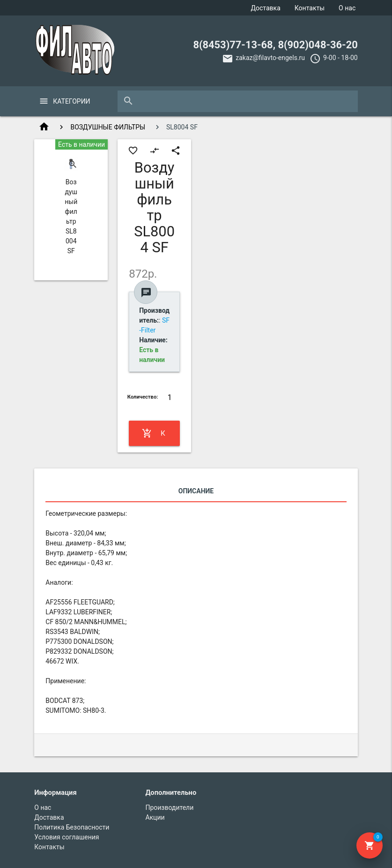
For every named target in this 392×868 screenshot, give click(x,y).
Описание (196, 491)
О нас (347, 8)
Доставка (266, 8)
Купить (154, 433)
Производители (169, 808)
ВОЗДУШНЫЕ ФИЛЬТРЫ (108, 127)
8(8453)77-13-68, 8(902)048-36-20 (275, 45)
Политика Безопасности (72, 827)
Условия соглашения (67, 837)
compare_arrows (155, 151)
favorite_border (133, 151)
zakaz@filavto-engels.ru (270, 58)
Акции (155, 817)
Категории (71, 101)
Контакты (310, 8)
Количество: (143, 397)
